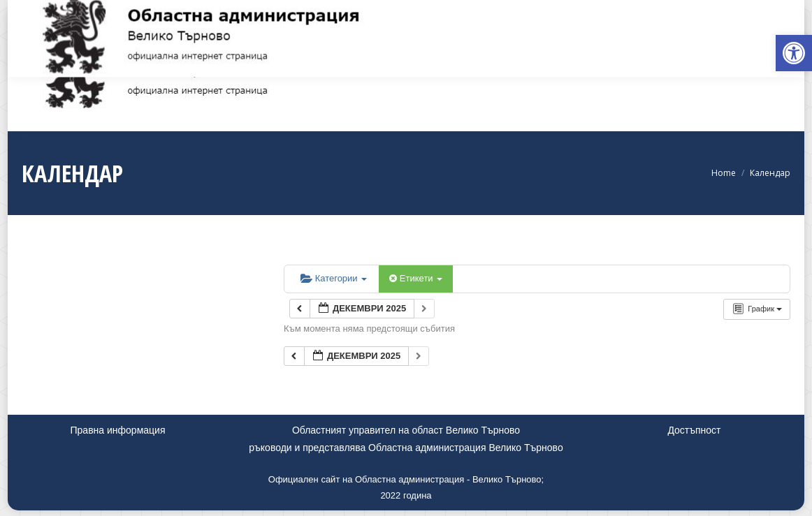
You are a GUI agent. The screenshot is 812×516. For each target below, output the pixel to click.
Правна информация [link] (118, 430)
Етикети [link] (416, 278)
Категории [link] (334, 278)
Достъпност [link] (694, 430)
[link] (794, 53)
